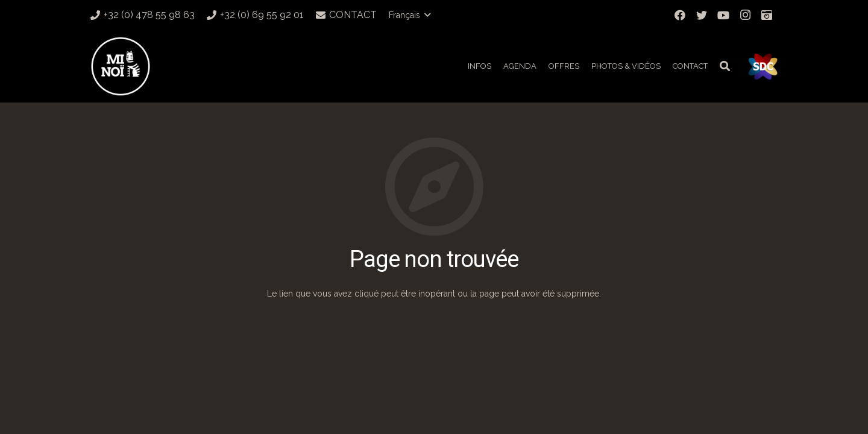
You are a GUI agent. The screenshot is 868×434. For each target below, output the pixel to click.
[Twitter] (702, 15)
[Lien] (121, 66)
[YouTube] (723, 15)
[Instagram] (745, 15)
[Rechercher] (725, 66)
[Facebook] (680, 15)
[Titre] (767, 15)
